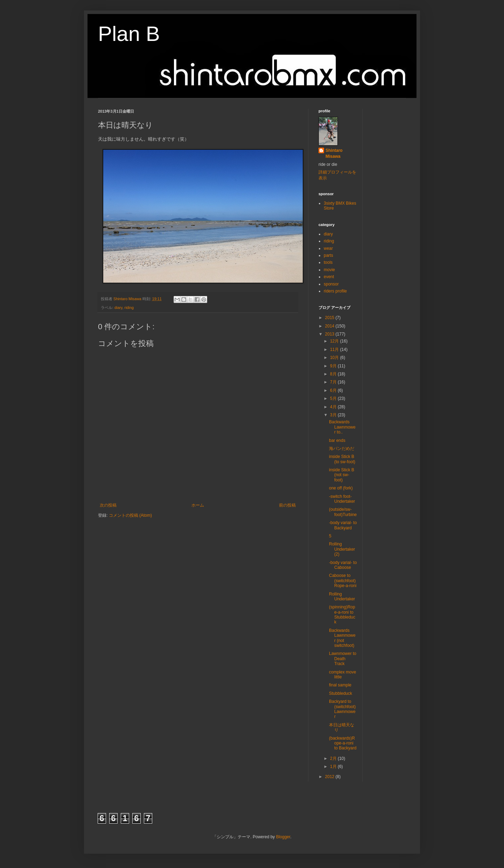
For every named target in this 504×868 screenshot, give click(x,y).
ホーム (198, 505)
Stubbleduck (341, 693)
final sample (340, 685)
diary (118, 308)
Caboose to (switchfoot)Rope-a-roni (343, 581)
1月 (334, 767)
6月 (334, 390)
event (329, 277)
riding (129, 308)
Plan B (129, 34)
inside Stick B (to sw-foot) (342, 459)
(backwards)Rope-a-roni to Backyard (343, 743)
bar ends (337, 440)
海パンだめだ (342, 449)
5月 (334, 398)
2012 (330, 777)
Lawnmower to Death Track (343, 659)
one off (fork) (341, 488)
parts (328, 255)
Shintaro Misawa (334, 153)
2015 (330, 318)
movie (329, 270)
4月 (334, 407)
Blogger (283, 837)
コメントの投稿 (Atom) (130, 515)
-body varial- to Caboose (343, 565)
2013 (330, 334)
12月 (335, 341)
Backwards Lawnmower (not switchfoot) (342, 638)
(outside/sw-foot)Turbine (343, 512)
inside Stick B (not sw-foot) (342, 475)
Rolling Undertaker (342, 597)
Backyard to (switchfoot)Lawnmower (342, 709)
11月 (335, 350)
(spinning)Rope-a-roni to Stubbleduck (342, 615)
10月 (335, 358)
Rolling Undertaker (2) (342, 549)
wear (328, 248)
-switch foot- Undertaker (342, 499)
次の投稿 (108, 505)
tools (328, 262)
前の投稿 (287, 505)
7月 (334, 382)
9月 (334, 366)
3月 (334, 415)
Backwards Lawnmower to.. (342, 427)
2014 (330, 326)
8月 (334, 374)
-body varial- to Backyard (343, 525)
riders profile (335, 291)
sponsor (331, 284)
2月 (334, 758)
